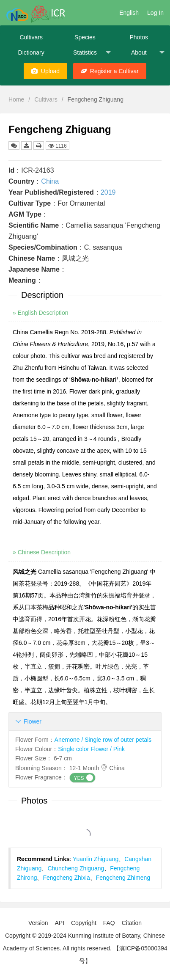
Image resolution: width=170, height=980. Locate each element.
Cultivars (31, 37)
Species (85, 37)
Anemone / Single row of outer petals (103, 740)
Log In (155, 13)
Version (38, 923)
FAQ (109, 923)
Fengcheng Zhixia (66, 878)
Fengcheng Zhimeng (123, 878)
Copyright (84, 923)
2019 (108, 192)
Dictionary (31, 52)
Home (16, 99)
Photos (139, 37)
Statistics (92, 53)
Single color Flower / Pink (91, 749)
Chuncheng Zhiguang (76, 868)
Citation (132, 923)
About (148, 53)
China (50, 181)
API (59, 923)
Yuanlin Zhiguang (96, 859)
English (129, 13)
